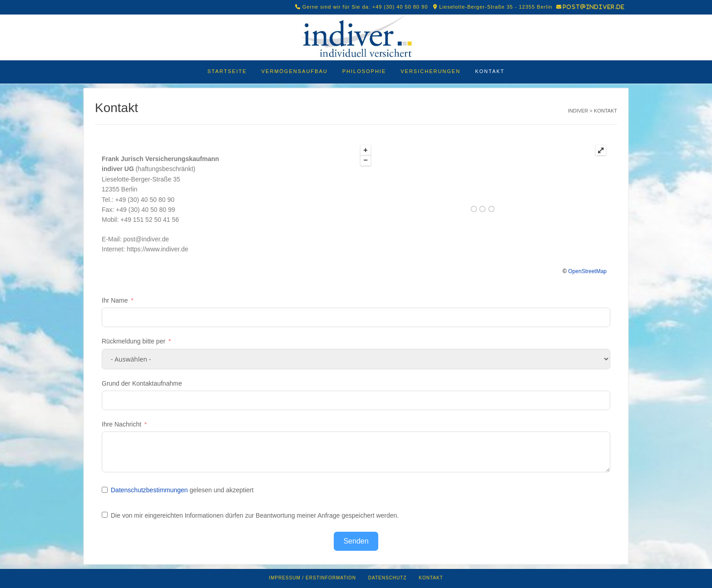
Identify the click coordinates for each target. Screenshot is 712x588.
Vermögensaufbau (295, 71)
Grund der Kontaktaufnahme (142, 383)
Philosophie (364, 71)
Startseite (227, 71)
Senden (356, 541)
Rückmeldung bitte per (133, 341)
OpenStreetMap (587, 271)
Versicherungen (430, 71)
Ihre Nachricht (121, 424)
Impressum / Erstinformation (312, 578)
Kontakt (490, 71)
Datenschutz (388, 578)
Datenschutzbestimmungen (149, 490)
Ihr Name (115, 300)
